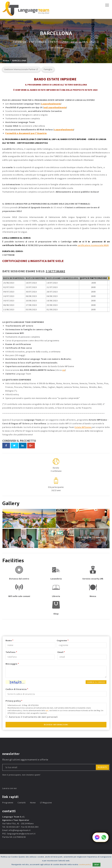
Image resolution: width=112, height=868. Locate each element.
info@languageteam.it (20, 830)
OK (97, 865)
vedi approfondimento (55, 107)
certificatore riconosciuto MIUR (93, 245)
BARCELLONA (19, 61)
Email (61, 652)
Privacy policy (14, 701)
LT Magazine (46, 803)
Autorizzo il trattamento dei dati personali (33, 717)
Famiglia (48, 69)
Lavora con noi (9, 788)
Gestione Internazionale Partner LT (21, 69)
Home (6, 61)
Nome (9, 640)
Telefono (11, 652)
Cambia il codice (96, 682)
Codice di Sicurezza (17, 689)
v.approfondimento (51, 104)
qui (64, 370)
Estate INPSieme (83, 427)
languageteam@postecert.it (21, 834)
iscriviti (103, 767)
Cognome (63, 640)
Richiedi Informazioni (56, 725)
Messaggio (12, 664)
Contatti (22, 803)
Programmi (8, 803)
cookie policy (85, 864)
